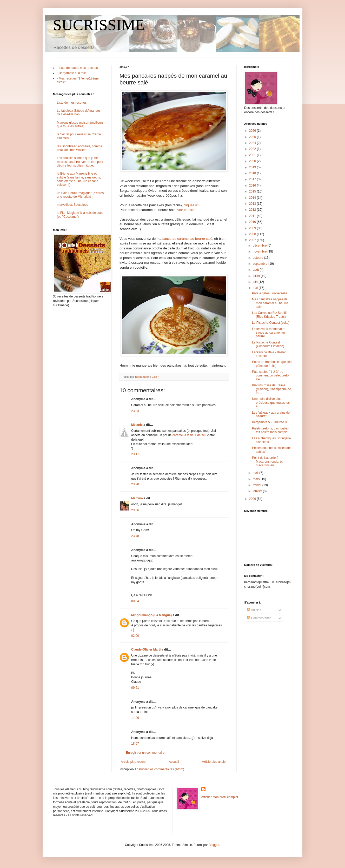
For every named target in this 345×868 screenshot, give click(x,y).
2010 (253, 222)
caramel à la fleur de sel (189, 435)
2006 (253, 499)
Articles (254, 610)
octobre (258, 258)
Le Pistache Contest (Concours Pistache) (268, 344)
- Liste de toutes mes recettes (77, 68)
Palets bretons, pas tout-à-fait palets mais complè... (271, 430)
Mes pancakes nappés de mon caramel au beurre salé (270, 303)
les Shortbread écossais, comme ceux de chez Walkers (79, 148)
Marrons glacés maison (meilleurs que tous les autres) (80, 124)
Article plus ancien (215, 762)
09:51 (135, 688)
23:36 (135, 510)
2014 (253, 198)
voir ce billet (187, 210)
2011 (253, 216)
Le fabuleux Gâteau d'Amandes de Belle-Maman (79, 112)
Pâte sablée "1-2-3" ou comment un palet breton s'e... (271, 376)
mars (257, 479)
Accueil (174, 762)
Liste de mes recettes (72, 103)
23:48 (135, 536)
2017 (253, 179)
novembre (260, 251)
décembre (260, 246)
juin (256, 282)
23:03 (135, 411)
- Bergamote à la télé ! (72, 73)
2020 (253, 161)
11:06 (135, 718)
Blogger (214, 845)
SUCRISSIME (99, 25)
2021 (253, 155)
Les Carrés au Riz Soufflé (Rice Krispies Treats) (270, 315)
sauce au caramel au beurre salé (187, 239)
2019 (253, 167)
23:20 (135, 484)
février (258, 485)
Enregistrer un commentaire (145, 753)
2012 (253, 210)
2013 (253, 204)
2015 (253, 191)
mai (256, 288)
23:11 (135, 454)
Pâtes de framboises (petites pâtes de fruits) (272, 364)
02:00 (135, 636)
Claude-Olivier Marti (146, 650)
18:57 (135, 744)
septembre (261, 264)
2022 (253, 149)
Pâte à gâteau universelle (270, 293)
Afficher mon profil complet (220, 797)
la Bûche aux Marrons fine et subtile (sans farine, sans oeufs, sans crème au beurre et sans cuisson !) (79, 179)
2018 (253, 173)
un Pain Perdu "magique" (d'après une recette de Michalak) (80, 195)
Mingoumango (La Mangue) (151, 615)
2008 (253, 234)
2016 (253, 185)
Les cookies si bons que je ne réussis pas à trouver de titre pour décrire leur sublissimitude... (80, 162)
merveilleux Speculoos (72, 205)
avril (256, 473)
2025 (253, 137)
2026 (253, 131)
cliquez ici (191, 205)
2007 (253, 240)
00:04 (135, 601)
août (256, 270)
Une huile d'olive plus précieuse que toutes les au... (271, 403)
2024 (253, 143)
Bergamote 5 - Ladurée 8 (269, 422)
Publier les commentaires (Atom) (162, 769)
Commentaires (259, 618)
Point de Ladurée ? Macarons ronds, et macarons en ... (267, 462)
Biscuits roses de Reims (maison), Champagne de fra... (271, 389)
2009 (253, 228)
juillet (257, 276)
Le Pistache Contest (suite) (271, 323)
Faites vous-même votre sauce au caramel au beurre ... (269, 333)
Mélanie (137, 425)
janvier (258, 491)
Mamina (137, 498)
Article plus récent (133, 762)
